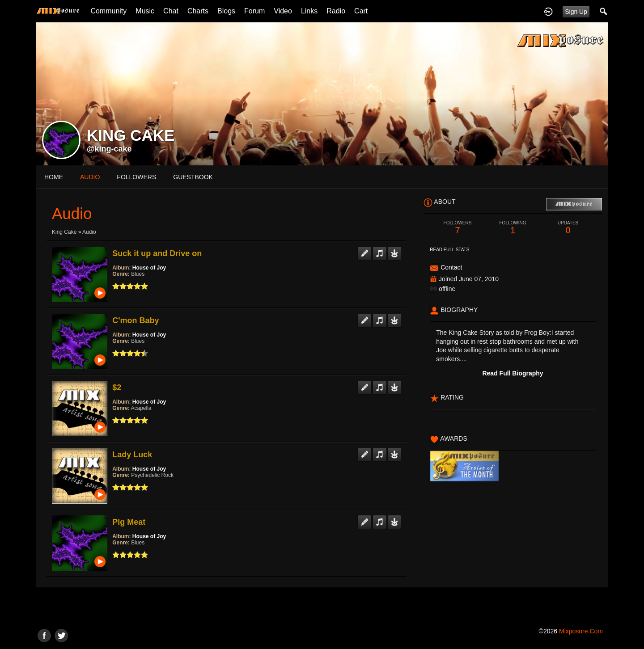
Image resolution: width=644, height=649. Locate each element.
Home (54, 177)
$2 (117, 388)
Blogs (226, 11)
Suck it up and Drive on (157, 253)
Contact (451, 267)
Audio (89, 232)
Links (309, 11)
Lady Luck (132, 455)
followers (136, 177)
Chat (171, 11)
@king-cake (109, 149)
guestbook (193, 177)
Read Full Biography (513, 373)
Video (283, 11)
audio (90, 177)
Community (108, 11)
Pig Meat (129, 522)
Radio (336, 11)
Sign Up (576, 12)
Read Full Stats (449, 250)
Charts (198, 11)
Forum (254, 11)
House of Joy (149, 268)
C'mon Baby (136, 320)
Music (145, 11)
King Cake (64, 232)
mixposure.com (581, 631)
